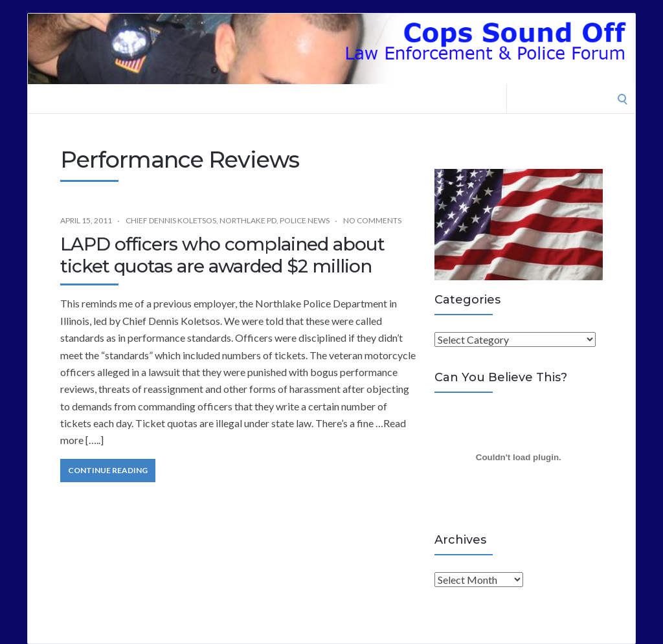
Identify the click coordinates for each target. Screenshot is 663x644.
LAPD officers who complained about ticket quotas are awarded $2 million (222, 255)
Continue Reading (108, 470)
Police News (305, 220)
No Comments (372, 220)
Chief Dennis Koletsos (171, 220)
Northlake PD (248, 220)
